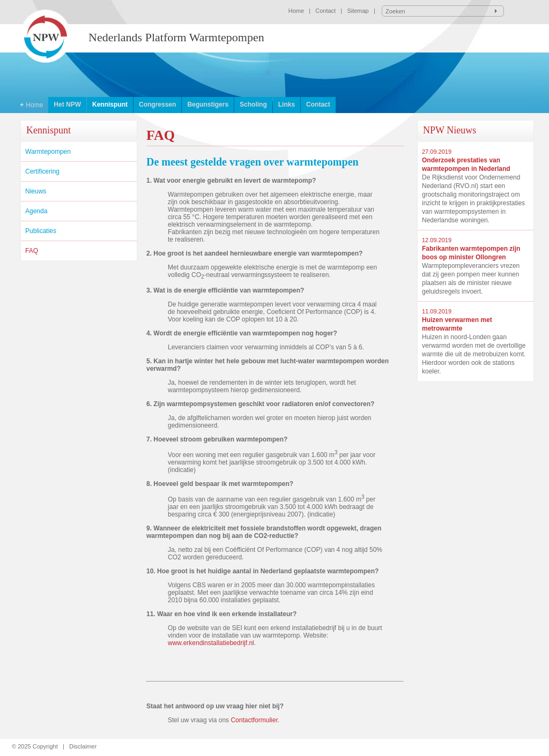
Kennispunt (110, 104)
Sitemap (358, 11)
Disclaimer (83, 746)
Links (287, 104)
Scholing (253, 104)
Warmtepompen (48, 152)
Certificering (42, 171)
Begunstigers (208, 104)
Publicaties (41, 231)
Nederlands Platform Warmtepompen (176, 37)
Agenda (36, 211)
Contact (325, 11)
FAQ (32, 251)
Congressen (157, 104)
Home (296, 11)
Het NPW (67, 104)
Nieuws (36, 191)
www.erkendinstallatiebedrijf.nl (211, 643)
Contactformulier (254, 720)
